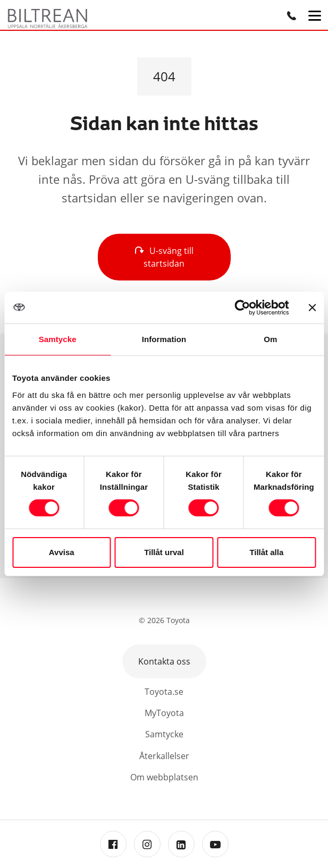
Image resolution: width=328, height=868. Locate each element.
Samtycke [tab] (58, 339)
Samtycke (164, 734)
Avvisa (62, 552)
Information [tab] (164, 339)
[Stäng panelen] (312, 308)
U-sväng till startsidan (164, 257)
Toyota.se (164, 692)
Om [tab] (270, 339)
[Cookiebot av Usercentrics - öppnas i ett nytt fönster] (242, 308)
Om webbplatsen (164, 777)
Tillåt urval (164, 552)
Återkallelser (164, 756)
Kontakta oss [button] (164, 661)
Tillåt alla (266, 552)
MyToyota (164, 713)
